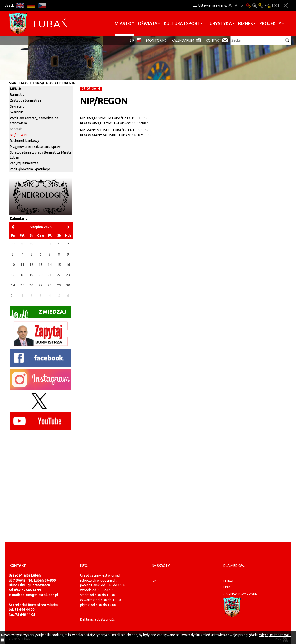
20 (41, 275)
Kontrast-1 (261, 6)
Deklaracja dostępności (98, 619)
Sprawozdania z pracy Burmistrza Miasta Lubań (41, 155)
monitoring (156, 40)
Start (14, 83)
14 (50, 265)
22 (59, 275)
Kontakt (213, 40)
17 (13, 275)
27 (41, 285)
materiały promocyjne (240, 594)
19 (31, 275)
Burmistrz (17, 95)
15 (59, 265)
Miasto (123, 23)
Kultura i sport (182, 23)
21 (50, 275)
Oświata (148, 23)
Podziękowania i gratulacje (30, 169)
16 (68, 265)
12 (31, 265)
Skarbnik (16, 112)
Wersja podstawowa (249, 6)
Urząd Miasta (46, 83)
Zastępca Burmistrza (26, 100)
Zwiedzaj (38, 313)
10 (13, 265)
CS (42, 6)
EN (20, 6)
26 (31, 285)
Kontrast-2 (268, 6)
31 (13, 296)
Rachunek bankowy (24, 141)
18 (22, 275)
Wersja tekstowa (276, 6)
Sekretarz (17, 106)
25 (22, 285)
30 (68, 285)
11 (22, 265)
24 (13, 285)
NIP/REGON (67, 83)
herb (227, 587)
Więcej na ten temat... (275, 635)
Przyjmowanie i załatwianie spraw (35, 147)
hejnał (228, 581)
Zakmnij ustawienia (286, 6)
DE (31, 6)
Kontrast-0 (255, 6)
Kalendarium (183, 40)
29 (59, 285)
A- (242, 6)
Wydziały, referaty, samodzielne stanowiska (34, 121)
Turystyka (219, 23)
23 (68, 275)
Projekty (270, 23)
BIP (132, 40)
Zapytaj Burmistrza (24, 163)
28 (50, 285)
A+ (230, 6)
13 (41, 265)
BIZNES (246, 23)
